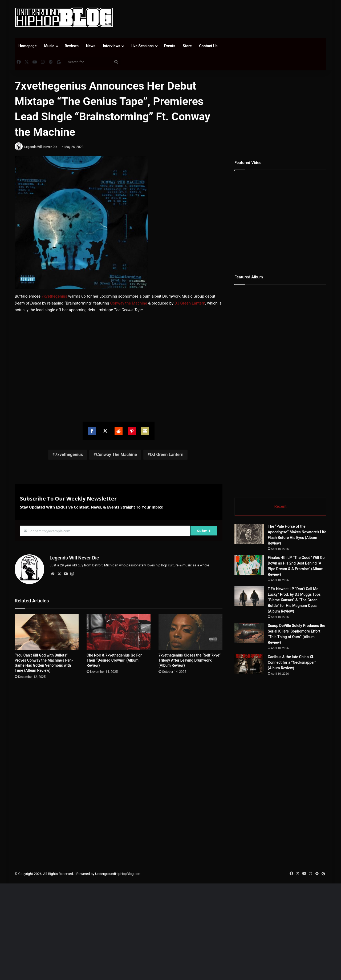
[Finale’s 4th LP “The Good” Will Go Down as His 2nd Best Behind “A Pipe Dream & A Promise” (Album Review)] (249, 565)
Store (187, 46)
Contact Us (208, 46)
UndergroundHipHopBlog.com (118, 874)
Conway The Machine (116, 455)
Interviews (111, 46)
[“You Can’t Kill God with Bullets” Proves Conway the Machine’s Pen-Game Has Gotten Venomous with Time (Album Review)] (47, 632)
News (91, 46)
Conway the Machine (129, 303)
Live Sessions (142, 46)
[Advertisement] (224, 17)
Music (49, 46)
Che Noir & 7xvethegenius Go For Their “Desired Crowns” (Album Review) (114, 660)
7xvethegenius (54, 296)
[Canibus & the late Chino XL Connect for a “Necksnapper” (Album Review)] (249, 664)
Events (170, 46)
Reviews (72, 46)
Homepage (27, 46)
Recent (280, 506)
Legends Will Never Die (41, 147)
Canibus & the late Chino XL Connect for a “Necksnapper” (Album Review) (292, 662)
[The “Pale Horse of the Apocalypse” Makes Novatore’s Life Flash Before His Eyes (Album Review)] (249, 534)
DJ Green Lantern (190, 303)
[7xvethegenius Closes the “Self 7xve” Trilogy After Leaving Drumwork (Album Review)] (190, 632)
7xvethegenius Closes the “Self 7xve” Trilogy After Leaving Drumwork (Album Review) (190, 660)
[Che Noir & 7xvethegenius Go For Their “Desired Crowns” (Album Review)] (119, 632)
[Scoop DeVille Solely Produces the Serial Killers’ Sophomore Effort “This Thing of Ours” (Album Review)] (249, 633)
